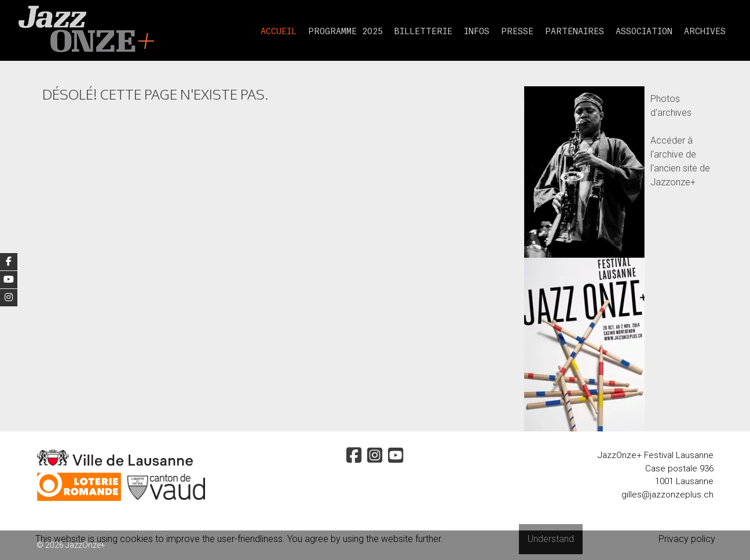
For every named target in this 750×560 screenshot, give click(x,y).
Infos (477, 32)
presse (517, 32)
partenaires (575, 32)
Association (644, 32)
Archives (705, 32)
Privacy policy (687, 539)
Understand (551, 539)
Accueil (279, 32)
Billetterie (423, 32)
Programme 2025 (345, 32)
